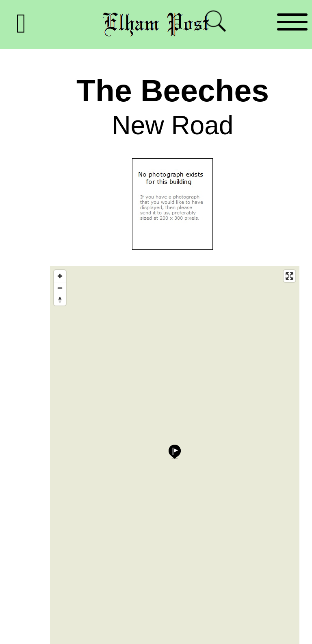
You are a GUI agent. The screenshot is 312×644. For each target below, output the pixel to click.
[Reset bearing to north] (60, 300)
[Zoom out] (60, 288)
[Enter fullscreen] (289, 276)
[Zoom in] (60, 276)
